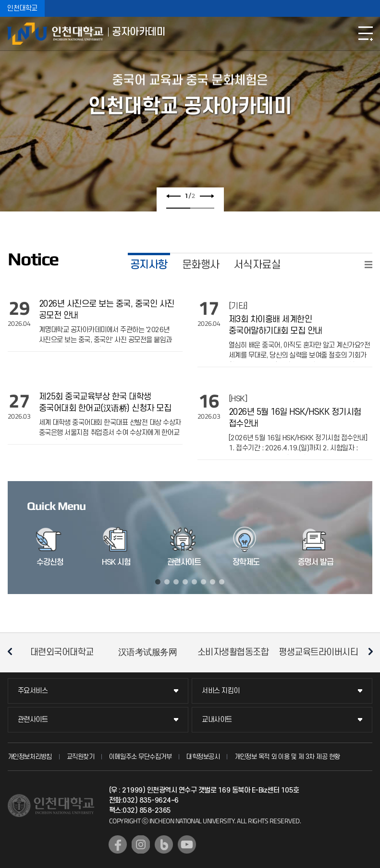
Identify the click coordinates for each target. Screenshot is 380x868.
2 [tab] (202, 208)
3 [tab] (176, 582)
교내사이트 (217, 720)
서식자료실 (257, 265)
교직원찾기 (81, 757)
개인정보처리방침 (30, 757)
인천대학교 (22, 8)
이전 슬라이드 (173, 196)
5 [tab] (194, 582)
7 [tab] (213, 582)
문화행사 (201, 265)
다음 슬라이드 (207, 196)
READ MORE (368, 265)
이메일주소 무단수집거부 (140, 757)
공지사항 (149, 265)
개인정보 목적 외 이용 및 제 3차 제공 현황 (287, 757)
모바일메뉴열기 (366, 34)
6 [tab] (203, 582)
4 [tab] (185, 582)
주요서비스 (33, 691)
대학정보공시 (203, 757)
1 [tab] (178, 208)
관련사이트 (33, 720)
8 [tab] (222, 582)
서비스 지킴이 (221, 691)
